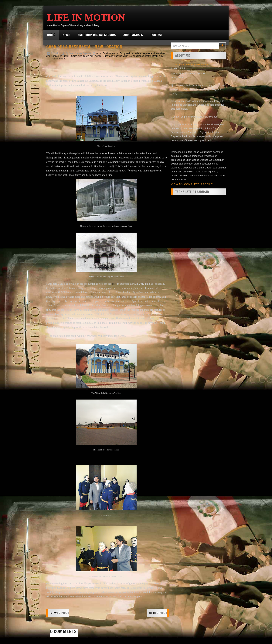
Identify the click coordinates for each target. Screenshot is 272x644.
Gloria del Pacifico (92, 56)
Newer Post (60, 613)
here (114, 284)
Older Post (158, 613)
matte (148, 56)
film (80, 56)
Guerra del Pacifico (112, 56)
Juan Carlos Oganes (134, 56)
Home (51, 35)
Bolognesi (125, 53)
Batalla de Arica (111, 53)
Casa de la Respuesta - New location (84, 47)
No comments (59, 59)
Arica (99, 53)
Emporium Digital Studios (97, 35)
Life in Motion (86, 17)
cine (48, 56)
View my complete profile (192, 184)
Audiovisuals (133, 35)
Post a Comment (59, 639)
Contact (156, 35)
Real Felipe (158, 56)
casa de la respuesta (141, 53)
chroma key (159, 53)
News (66, 35)
